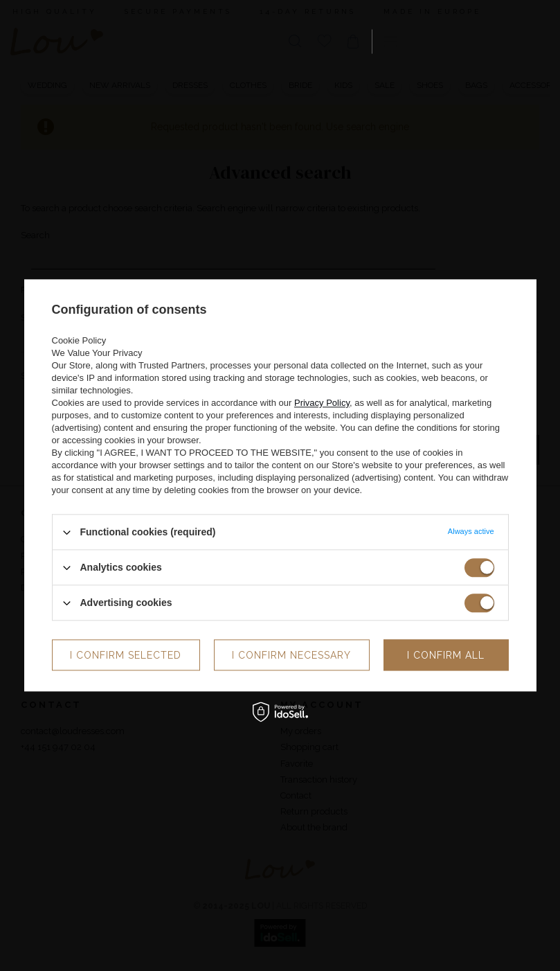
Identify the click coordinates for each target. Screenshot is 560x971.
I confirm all (446, 655)
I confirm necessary (291, 655)
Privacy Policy (322, 403)
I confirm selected (126, 655)
